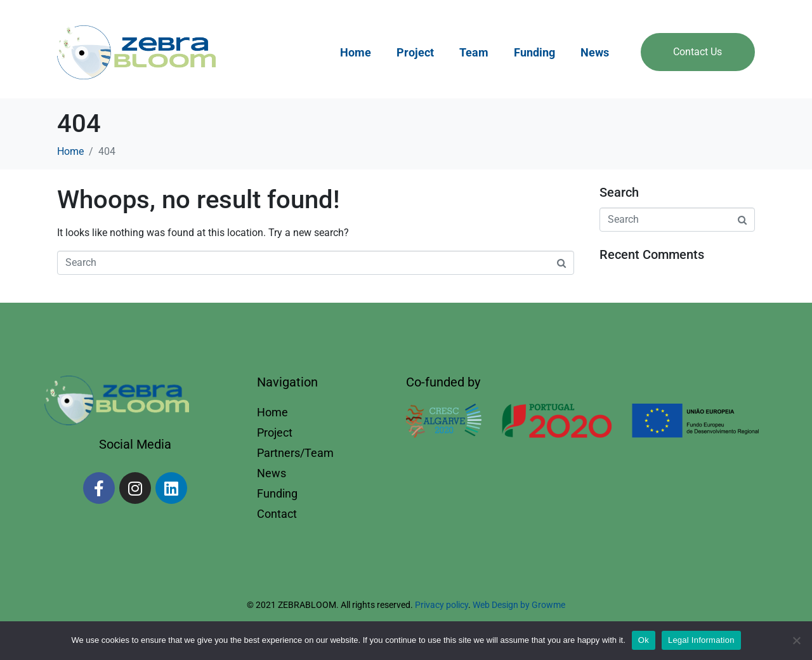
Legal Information (701, 640)
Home (356, 52)
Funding (534, 52)
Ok (644, 640)
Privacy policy (442, 605)
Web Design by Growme (519, 605)
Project (415, 52)
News (595, 52)
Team (474, 52)
